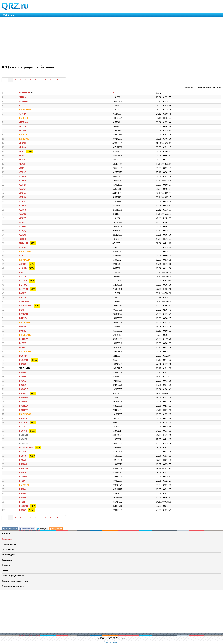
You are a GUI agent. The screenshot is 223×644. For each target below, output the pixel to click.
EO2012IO (24, 443)
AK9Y (22, 272)
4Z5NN (22, 214)
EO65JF (23, 456)
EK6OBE (24, 389)
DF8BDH (23, 314)
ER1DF (23, 481)
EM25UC (23, 422)
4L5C (22, 151)
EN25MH (23, 435)
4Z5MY (23, 210)
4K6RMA (24, 122)
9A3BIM (27, 251)
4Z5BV (22, 181)
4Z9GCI (23, 239)
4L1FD (22, 131)
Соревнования (9, 544)
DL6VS (23, 343)
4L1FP (26, 135)
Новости (6, 565)
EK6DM (23, 377)
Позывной (26, 92)
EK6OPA (23, 397)
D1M (21, 310)
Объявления (8, 550)
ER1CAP (23, 468)
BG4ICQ (23, 285)
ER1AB (23, 460)
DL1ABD (27, 335)
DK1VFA (27, 322)
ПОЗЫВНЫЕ (8, 15)
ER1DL (26, 485)
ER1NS (23, 493)
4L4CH (22, 143)
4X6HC (23, 172)
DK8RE (23, 331)
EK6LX (23, 385)
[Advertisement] (93, 40)
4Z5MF (22, 206)
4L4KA (22, 147)
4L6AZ (22, 156)
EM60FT (23, 431)
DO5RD (23, 356)
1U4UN (23, 97)
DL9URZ (27, 352)
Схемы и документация (13, 576)
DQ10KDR (24, 360)
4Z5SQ (22, 235)
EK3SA (23, 364)
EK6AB (26, 368)
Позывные (7, 539)
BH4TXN (23, 289)
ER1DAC (24, 477)
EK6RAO (24, 402)
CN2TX (23, 297)
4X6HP (22, 176)
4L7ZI (22, 164)
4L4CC (26, 139)
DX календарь (8, 555)
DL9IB (22, 347)
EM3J (22, 427)
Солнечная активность (13, 586)
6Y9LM (23, 247)
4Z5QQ (23, 231)
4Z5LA (22, 193)
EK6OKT (23, 393)
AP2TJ (22, 277)
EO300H (23, 452)
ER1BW (23, 464)
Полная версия (111, 642)
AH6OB (23, 268)
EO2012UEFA (26, 448)
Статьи (5, 570)
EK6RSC (27, 414)
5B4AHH (23, 243)
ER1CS (23, 473)
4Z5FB (22, 185)
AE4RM (23, 264)
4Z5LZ (22, 201)
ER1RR (23, 502)
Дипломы (6, 534)
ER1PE (23, 498)
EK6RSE (23, 418)
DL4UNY (23, 339)
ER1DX (23, 489)
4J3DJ (22, 106)
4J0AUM (23, 101)
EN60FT (23, 439)
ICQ (114, 92)
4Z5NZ (22, 222)
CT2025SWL (25, 306)
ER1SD (23, 510)
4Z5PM (23, 226)
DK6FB (23, 327)
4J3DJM (27, 110)
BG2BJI (23, 281)
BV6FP (23, 293)
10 (57, 80)
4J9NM (23, 114)
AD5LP (26, 260)
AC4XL (23, 256)
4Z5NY (22, 218)
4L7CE (22, 160)
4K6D (25, 118)
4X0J (22, 168)
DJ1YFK (23, 318)
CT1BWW (24, 302)
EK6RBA (24, 406)
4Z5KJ (22, 189)
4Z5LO (22, 197)
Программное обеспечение (15, 581)
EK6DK (23, 372)
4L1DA (22, 126)
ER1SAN (23, 506)
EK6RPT (23, 410)
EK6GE (23, 381)
